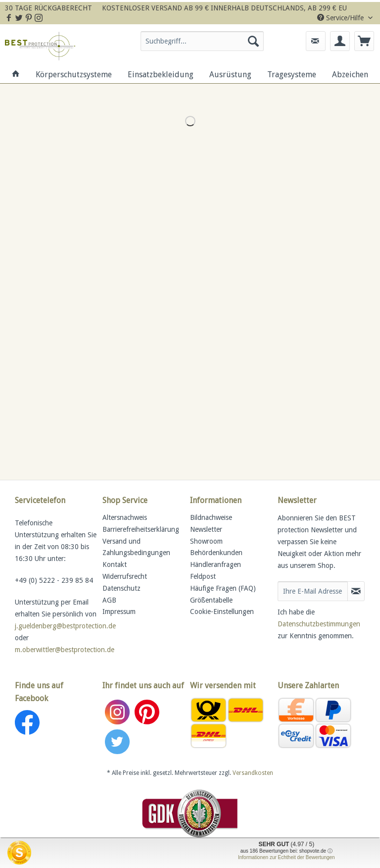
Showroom (206, 541)
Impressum (119, 612)
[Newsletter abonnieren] (356, 591)
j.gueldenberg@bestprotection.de (65, 626)
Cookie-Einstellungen (222, 612)
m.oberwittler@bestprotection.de (65, 650)
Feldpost (203, 576)
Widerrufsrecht (125, 576)
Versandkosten (253, 773)
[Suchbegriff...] (202, 41)
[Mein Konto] (340, 41)
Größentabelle (211, 600)
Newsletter (206, 529)
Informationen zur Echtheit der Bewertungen (286, 857)
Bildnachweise (211, 517)
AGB (109, 600)
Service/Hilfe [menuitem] (341, 18)
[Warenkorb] (364, 41)
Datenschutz (121, 588)
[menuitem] (202, 45)
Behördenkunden (216, 553)
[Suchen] (253, 41)
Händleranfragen (215, 564)
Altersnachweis (125, 517)
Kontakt (115, 564)
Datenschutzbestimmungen (319, 624)
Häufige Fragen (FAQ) (223, 588)
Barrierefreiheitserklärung (141, 529)
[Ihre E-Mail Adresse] (313, 591)
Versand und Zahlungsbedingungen (136, 547)
